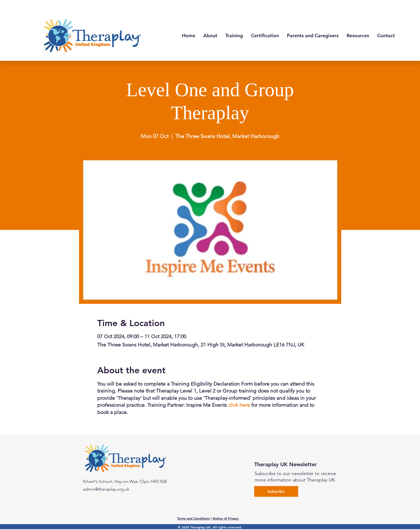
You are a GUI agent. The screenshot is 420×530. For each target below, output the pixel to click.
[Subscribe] (276, 491)
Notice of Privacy (226, 518)
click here (239, 405)
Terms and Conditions (193, 518)
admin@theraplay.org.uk (106, 489)
